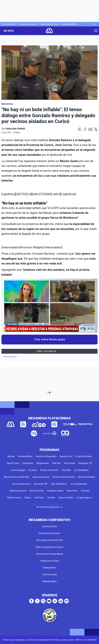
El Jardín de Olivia (69, 24)
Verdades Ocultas (55, 491)
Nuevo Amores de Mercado (16, 477)
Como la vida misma (21, 484)
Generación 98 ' (41, 484)
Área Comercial (50, 575)
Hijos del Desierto (59, 484)
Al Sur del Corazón (87, 477)
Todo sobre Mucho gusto (49, 339)
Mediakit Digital (50, 581)
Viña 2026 (66, 470)
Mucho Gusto (13, 463)
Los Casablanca (81, 470)
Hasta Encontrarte (18, 491)
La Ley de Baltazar (79, 484)
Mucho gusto (10, 357)
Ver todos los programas (50, 507)
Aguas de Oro (66, 456)
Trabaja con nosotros (49, 561)
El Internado (28, 463)
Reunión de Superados (46, 456)
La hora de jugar (18, 470)
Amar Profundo (37, 491)
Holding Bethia (49, 568)
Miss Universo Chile (49, 24)
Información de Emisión (49, 533)
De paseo (33, 470)
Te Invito (51, 498)
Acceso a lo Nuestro (49, 470)
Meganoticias (43, 463)
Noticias (11, 456)
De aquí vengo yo (84, 498)
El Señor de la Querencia (64, 477)
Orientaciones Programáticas (49, 554)
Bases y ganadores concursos (50, 547)
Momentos (7, 104)
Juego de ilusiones (41, 477)
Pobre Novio (72, 491)
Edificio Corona (14, 498)
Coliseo (28, 498)
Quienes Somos (50, 526)
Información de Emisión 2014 (50, 540)
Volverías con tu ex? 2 (28, 24)
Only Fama (39, 498)
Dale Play (56, 463)
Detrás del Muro (9, 24)
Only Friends (69, 463)
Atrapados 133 (85, 463)
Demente (85, 491)
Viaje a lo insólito (66, 498)
